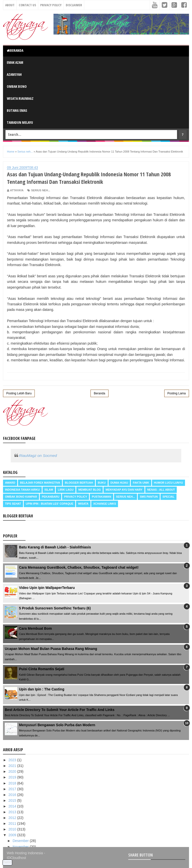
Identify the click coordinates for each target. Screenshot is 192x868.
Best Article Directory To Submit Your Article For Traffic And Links (60, 710)
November (21, 847)
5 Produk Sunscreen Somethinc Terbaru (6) (55, 608)
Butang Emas (17, 110)
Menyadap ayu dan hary (124, 490)
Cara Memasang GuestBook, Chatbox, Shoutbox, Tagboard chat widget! (79, 567)
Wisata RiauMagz (20, 98)
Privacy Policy (51, 5)
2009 (13, 835)
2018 (13, 783)
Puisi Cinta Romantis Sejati (42, 669)
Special (168, 497)
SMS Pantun (149, 497)
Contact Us (27, 5)
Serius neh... (40, 190)
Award (10, 483)
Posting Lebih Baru (19, 393)
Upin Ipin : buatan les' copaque (49, 504)
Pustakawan (101, 497)
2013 (13, 812)
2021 (13, 766)
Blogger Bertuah (79, 483)
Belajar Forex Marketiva (40, 483)
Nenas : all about (161, 490)
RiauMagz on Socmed (38, 456)
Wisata (83, 504)
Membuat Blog (89, 490)
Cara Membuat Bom (35, 628)
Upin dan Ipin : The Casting (42, 689)
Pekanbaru (50, 497)
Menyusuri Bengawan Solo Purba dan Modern (57, 725)
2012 (13, 818)
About (10, 5)
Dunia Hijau (119, 483)
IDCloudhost (16, 858)
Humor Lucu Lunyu (168, 483)
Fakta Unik (141, 483)
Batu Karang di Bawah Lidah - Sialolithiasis (55, 547)
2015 (13, 800)
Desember (21, 841)
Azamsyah (14, 74)
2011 (13, 823)
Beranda (15, 50)
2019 (13, 777)
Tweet (7, 862)
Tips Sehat (13, 504)
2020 (13, 771)
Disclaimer (74, 5)
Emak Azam (15, 62)
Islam (49, 490)
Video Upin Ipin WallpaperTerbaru (47, 588)
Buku (102, 483)
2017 (13, 789)
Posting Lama (177, 393)
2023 (13, 760)
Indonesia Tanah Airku (22, 490)
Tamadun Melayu (20, 122)
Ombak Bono (17, 86)
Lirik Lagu (66, 490)
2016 (13, 795)
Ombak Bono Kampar (21, 497)
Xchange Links (105, 504)
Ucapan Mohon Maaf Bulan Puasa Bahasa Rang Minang (51, 649)
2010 (13, 829)
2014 (13, 806)
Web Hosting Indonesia (25, 853)
